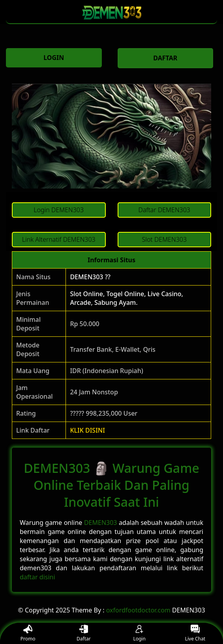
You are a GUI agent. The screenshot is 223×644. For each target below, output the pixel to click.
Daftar (84, 634)
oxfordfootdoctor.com (138, 610)
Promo (28, 634)
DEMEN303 (101, 523)
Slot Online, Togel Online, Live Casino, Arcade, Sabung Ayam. (126, 298)
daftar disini (37, 577)
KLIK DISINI (87, 430)
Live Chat (195, 634)
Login (139, 634)
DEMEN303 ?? (90, 277)
